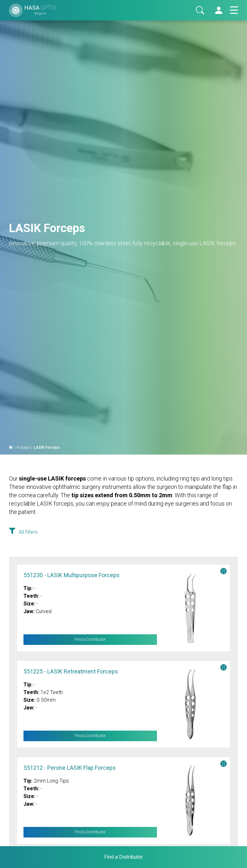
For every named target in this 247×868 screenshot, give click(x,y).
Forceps (23, 447)
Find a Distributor (90, 640)
